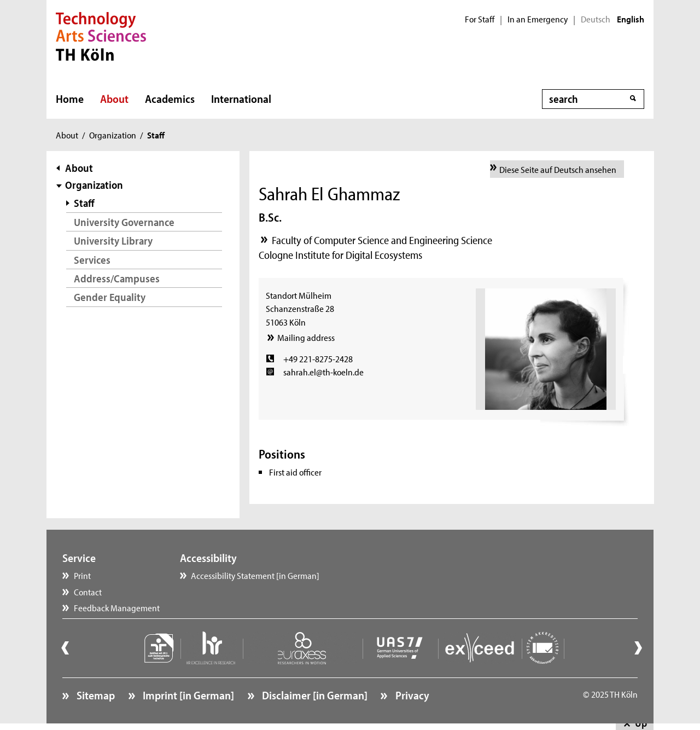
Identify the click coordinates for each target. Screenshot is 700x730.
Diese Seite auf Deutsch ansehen (558, 169)
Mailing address (306, 337)
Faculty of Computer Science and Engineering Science (382, 240)
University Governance (124, 222)
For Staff (480, 19)
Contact (88, 592)
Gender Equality (110, 297)
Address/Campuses (117, 278)
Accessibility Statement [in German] (255, 575)
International (241, 99)
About (114, 99)
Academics (170, 99)
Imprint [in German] (187, 695)
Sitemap (95, 695)
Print (82, 575)
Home (70, 99)
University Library (113, 241)
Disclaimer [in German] (314, 695)
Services (92, 260)
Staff (84, 203)
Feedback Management (117, 607)
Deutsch (596, 19)
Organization (113, 135)
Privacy (411, 695)
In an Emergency (538, 19)
